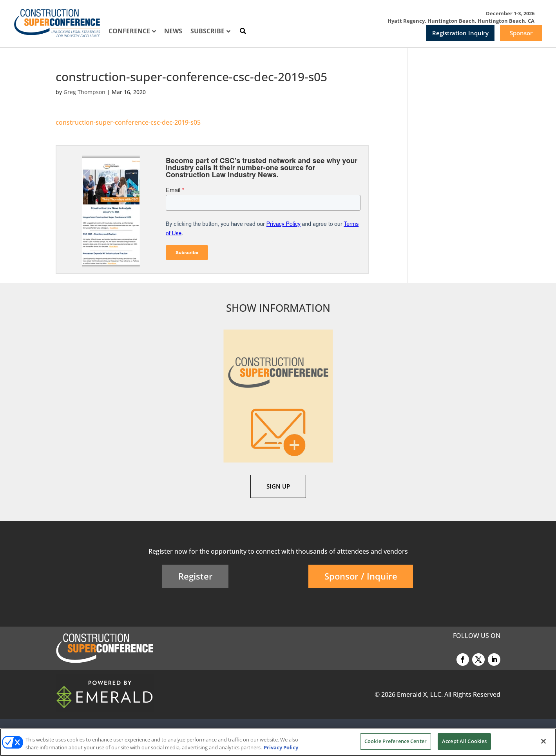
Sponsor (521, 33)
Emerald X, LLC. (420, 694)
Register (196, 576)
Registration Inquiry (460, 33)
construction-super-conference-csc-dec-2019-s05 (128, 122)
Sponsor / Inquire (361, 576)
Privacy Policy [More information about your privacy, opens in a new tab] (281, 747)
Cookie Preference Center (396, 741)
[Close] (543, 741)
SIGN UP (278, 486)
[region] (278, 742)
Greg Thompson (84, 92)
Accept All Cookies (464, 741)
